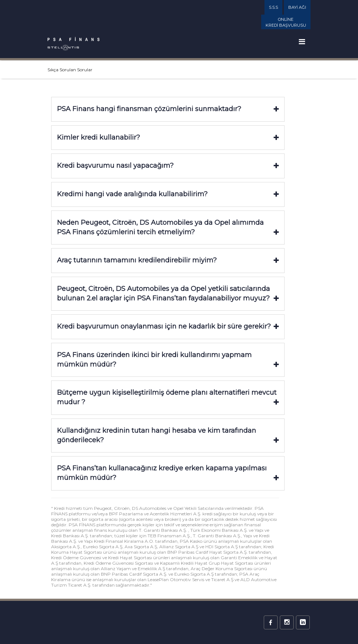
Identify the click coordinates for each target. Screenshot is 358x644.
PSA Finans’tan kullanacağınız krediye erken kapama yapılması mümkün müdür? (168, 473)
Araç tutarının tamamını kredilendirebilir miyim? (168, 260)
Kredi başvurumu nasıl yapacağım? (168, 166)
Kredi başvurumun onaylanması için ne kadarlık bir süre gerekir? (168, 326)
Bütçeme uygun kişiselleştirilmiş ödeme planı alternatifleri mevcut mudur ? (168, 397)
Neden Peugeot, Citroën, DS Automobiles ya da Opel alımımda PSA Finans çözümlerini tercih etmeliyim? (168, 227)
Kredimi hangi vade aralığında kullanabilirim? (168, 194)
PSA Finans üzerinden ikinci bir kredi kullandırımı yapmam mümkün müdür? (168, 360)
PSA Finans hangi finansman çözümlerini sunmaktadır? (168, 109)
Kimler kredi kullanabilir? (168, 137)
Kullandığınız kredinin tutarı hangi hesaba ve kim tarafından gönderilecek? (168, 435)
